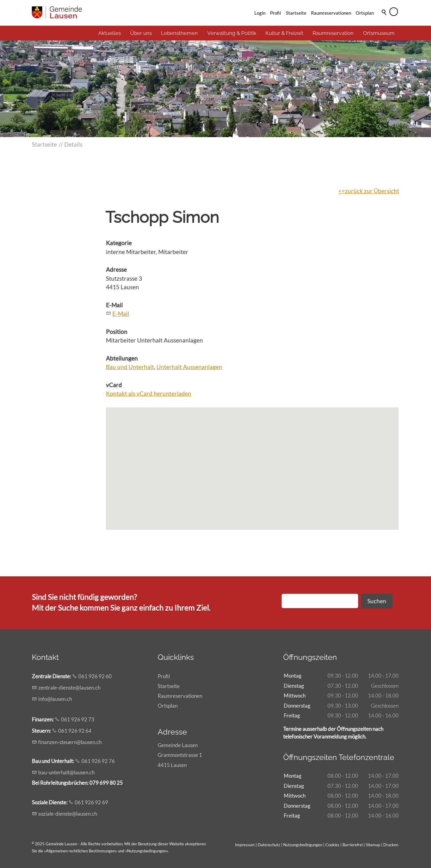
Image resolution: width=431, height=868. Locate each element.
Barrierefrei (353, 845)
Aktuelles (110, 33)
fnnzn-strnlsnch (70, 742)
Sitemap (373, 845)
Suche (384, 21)
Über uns (141, 33)
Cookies (333, 845)
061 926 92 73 (78, 719)
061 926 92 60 (95, 676)
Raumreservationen (331, 13)
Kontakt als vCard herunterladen (149, 393)
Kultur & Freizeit (284, 33)
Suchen (377, 601)
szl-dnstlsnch (68, 814)
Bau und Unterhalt (130, 367)
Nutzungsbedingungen (147, 851)
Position (117, 332)
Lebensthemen (179, 33)
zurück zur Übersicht (372, 191)
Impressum (245, 845)
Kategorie (119, 243)
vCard (114, 385)
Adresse (116, 269)
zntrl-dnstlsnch (69, 688)
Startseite (296, 13)
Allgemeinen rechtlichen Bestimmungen (81, 851)
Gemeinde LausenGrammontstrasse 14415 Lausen (180, 755)
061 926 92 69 (91, 802)
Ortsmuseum (379, 33)
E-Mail (114, 305)
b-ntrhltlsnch (66, 772)
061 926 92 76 (98, 761)
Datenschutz (269, 845)
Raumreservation (333, 33)
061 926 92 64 (75, 731)
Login (260, 13)
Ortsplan (365, 13)
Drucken (391, 845)
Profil (275, 13)
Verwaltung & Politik (232, 33)
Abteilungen (122, 358)
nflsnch (55, 699)
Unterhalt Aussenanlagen (189, 367)
